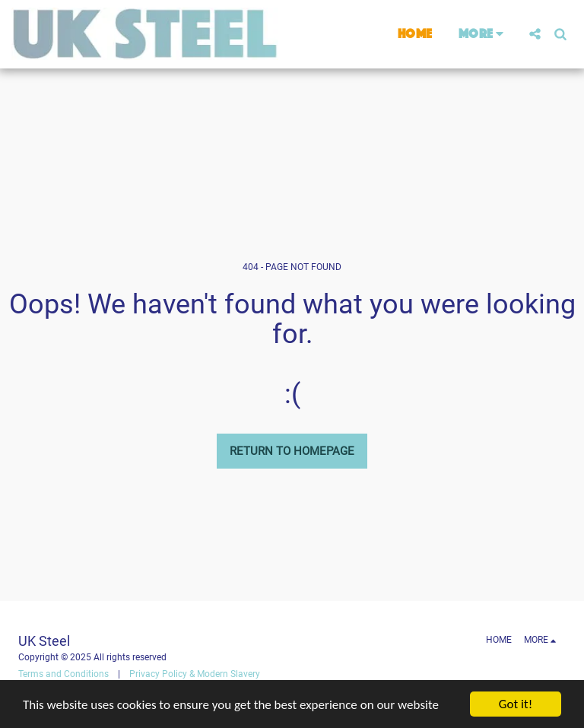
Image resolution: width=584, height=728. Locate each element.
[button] (535, 34)
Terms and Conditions (63, 674)
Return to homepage (292, 451)
